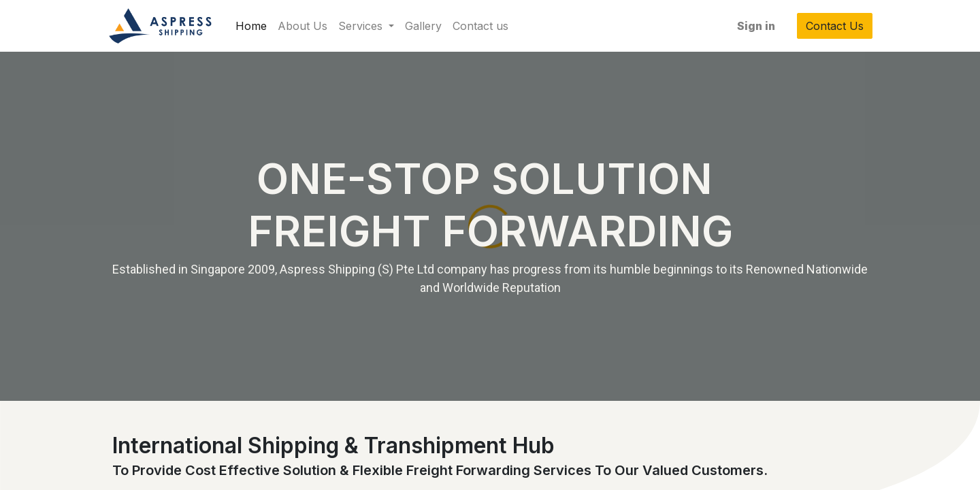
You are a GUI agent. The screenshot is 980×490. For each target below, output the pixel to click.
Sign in (751, 26)
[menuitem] (256, 26)
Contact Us (830, 26)
